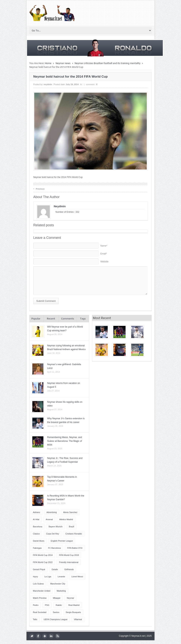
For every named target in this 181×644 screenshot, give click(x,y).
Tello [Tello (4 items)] (35, 619)
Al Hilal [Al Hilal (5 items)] (36, 519)
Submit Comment (46, 301)
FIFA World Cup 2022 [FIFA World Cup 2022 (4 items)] (43, 562)
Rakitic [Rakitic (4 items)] (59, 605)
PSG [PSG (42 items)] (47, 605)
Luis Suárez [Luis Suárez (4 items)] (38, 584)
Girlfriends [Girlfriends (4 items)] (69, 569)
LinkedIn (51, 636)
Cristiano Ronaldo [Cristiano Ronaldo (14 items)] (74, 534)
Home (48, 63)
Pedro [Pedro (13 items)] (36, 605)
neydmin (48, 84)
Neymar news (63, 63)
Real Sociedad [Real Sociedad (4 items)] (40, 612)
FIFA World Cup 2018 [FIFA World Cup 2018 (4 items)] (69, 555)
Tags (83, 319)
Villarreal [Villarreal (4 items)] (78, 619)
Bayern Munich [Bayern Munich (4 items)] (56, 527)
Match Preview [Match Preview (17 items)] (40, 598)
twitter (32, 636)
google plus (45, 636)
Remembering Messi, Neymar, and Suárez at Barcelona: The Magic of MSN (65, 441)
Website (104, 262)
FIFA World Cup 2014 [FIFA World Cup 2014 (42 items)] (43, 555)
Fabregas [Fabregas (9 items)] (37, 548)
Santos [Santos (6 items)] (56, 612)
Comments (68, 319)
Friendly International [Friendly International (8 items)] (69, 562)
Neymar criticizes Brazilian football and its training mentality (108, 63)
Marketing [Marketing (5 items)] (61, 591)
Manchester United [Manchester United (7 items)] (42, 591)
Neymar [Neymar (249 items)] (71, 598)
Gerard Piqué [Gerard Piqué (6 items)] (39, 569)
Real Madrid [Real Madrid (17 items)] (74, 605)
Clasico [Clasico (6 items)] (36, 534)
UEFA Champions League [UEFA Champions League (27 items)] (56, 619)
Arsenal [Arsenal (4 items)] (49, 519)
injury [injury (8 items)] (35, 577)
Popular (36, 319)
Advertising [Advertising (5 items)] (51, 512)
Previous (39, 189)
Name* (104, 246)
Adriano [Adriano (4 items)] (36, 512)
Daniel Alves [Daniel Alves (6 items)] (39, 541)
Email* (104, 254)
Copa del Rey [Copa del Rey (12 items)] (52, 534)
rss (57, 636)
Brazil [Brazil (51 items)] (72, 527)
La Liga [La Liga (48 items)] (48, 577)
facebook (38, 636)
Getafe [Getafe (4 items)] (55, 569)
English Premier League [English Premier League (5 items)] (62, 541)
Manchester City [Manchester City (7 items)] (58, 584)
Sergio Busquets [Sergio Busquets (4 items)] (73, 612)
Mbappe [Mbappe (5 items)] (57, 598)
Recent (51, 319)
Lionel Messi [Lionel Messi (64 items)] (77, 577)
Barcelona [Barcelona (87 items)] (38, 527)
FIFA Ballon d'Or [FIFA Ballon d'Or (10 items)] (75, 548)
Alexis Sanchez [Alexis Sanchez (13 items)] (70, 512)
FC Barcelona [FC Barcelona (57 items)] (54, 548)
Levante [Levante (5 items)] (61, 577)
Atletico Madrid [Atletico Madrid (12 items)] (66, 519)
